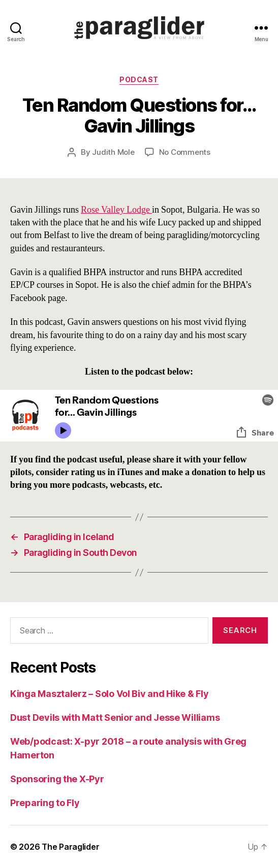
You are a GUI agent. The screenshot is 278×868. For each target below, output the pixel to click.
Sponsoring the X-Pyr (57, 779)
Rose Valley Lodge (116, 210)
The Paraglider (70, 847)
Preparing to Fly (45, 803)
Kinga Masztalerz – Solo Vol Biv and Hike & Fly (110, 694)
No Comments (185, 152)
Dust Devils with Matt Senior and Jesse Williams (115, 717)
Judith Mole (113, 152)
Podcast (139, 79)
